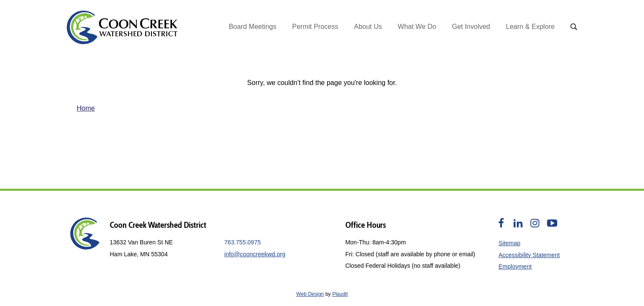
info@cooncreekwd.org (255, 254)
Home (86, 108)
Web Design (310, 294)
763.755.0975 (242, 242)
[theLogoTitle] (122, 27)
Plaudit (340, 294)
